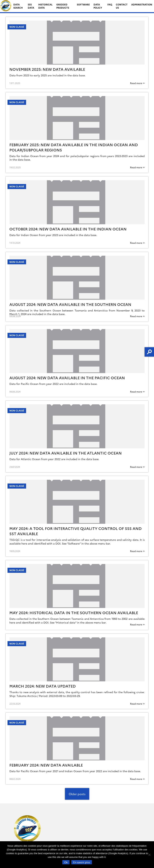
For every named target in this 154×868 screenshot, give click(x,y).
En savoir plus (82, 862)
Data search (18, 6)
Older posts (77, 794)
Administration (142, 4)
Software (83, 4)
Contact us (122, 6)
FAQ (110, 4)
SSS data (31, 6)
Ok (66, 862)
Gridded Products (63, 6)
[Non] (149, 855)
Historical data (45, 6)
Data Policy (98, 6)
